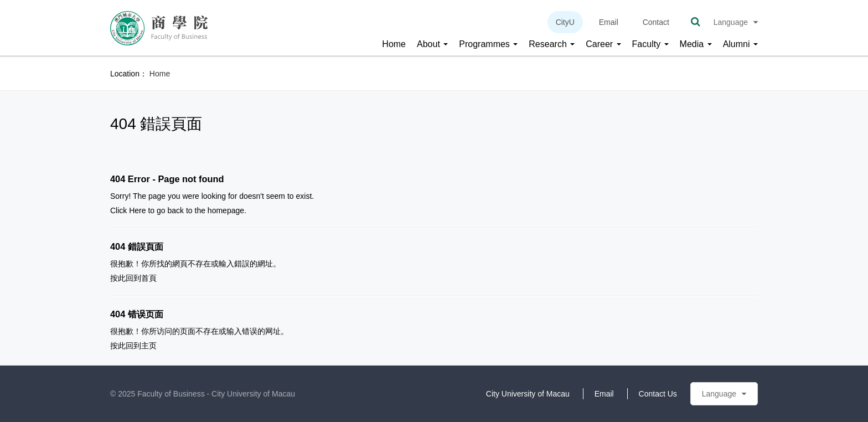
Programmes (488, 44)
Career (603, 44)
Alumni (740, 44)
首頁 (149, 278)
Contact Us (658, 394)
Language (736, 22)
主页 (149, 346)
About (432, 44)
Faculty (650, 44)
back (175, 210)
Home (394, 44)
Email (609, 22)
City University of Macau (528, 394)
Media (696, 44)
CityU (565, 22)
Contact (656, 22)
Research (552, 44)
